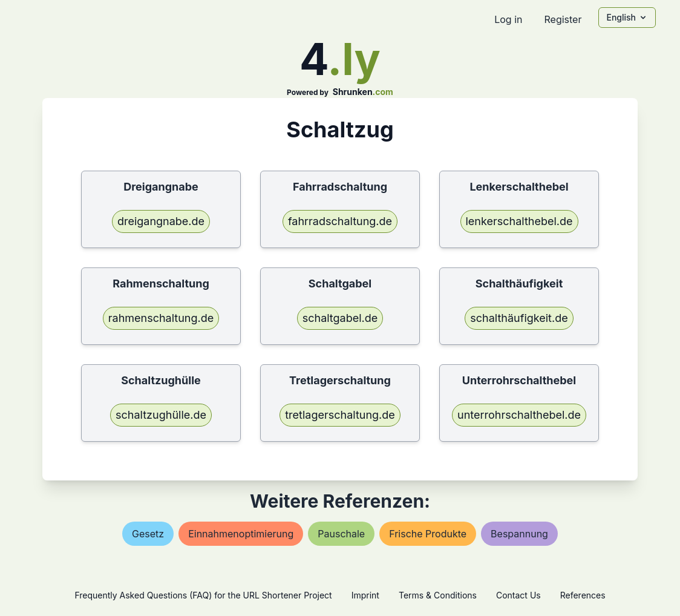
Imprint (365, 595)
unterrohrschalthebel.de (519, 415)
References (583, 595)
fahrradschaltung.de (340, 221)
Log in (508, 19)
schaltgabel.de (340, 318)
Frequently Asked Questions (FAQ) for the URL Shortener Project (203, 595)
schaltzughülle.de (161, 415)
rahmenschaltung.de (161, 318)
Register (563, 19)
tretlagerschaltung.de (340, 415)
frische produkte (428, 534)
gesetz (148, 534)
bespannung (519, 534)
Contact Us (518, 595)
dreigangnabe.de (161, 221)
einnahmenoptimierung (241, 534)
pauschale (341, 534)
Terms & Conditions (438, 595)
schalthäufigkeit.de (519, 318)
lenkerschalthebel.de (519, 221)
